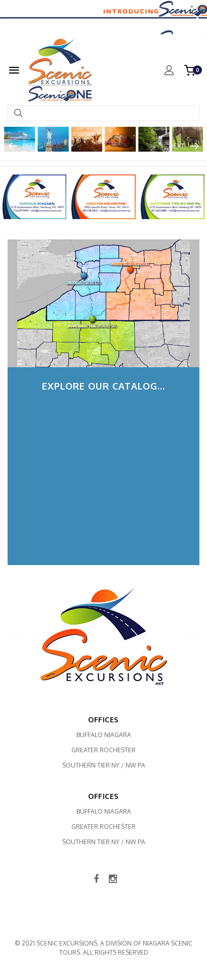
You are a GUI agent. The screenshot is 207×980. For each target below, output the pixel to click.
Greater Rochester (103, 750)
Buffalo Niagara (104, 735)
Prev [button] (30, 146)
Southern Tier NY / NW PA (104, 765)
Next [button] (177, 146)
